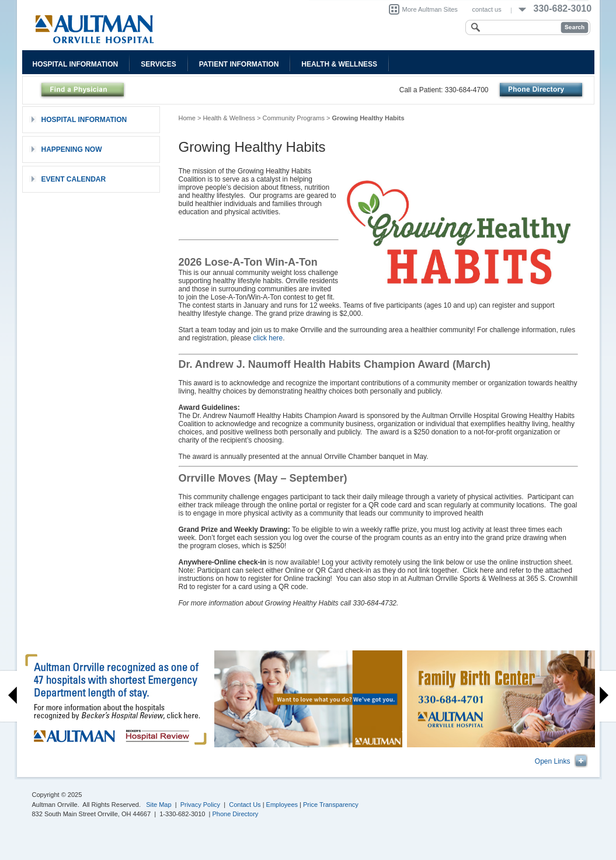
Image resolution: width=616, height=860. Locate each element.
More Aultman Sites (430, 9)
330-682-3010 (563, 8)
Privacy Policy (200, 805)
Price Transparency (331, 805)
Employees (282, 805)
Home (187, 118)
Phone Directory (236, 814)
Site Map (159, 805)
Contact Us (245, 805)
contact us (487, 9)
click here (268, 338)
